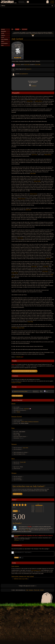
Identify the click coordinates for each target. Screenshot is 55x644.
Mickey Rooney (48, 155)
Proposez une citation (16, 383)
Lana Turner (34, 155)
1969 (39, 65)
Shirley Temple (37, 181)
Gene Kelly (20, 238)
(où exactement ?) (24, 74)
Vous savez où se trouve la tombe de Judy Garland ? (24, 371)
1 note (38, 504)
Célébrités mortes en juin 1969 (20, 579)
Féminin (18, 412)
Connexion (52, 3)
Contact (42, 590)
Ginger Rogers (15, 273)
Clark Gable (33, 173)
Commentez (16, 540)
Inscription (52, 1)
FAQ (27, 590)
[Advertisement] (27, 18)
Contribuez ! (34, 86)
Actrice (23, 422)
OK (33, 36)
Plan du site (37, 590)
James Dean (30, 101)
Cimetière (17, 29)
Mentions (31, 590)
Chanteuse (30, 422)
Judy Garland (24, 29)
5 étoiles (33, 505)
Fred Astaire (34, 266)
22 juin (36, 65)
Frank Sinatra (14, 328)
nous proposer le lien (36, 570)
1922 (28, 65)
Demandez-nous (18, 494)
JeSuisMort (7, 2)
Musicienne (36, 422)
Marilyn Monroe (39, 101)
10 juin (26, 65)
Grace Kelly (30, 322)
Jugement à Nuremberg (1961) (20, 391)
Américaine (18, 65)
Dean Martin (22, 328)
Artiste (26, 422)
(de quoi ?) (29, 69)
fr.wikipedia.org (19, 357)
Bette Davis (29, 210)
